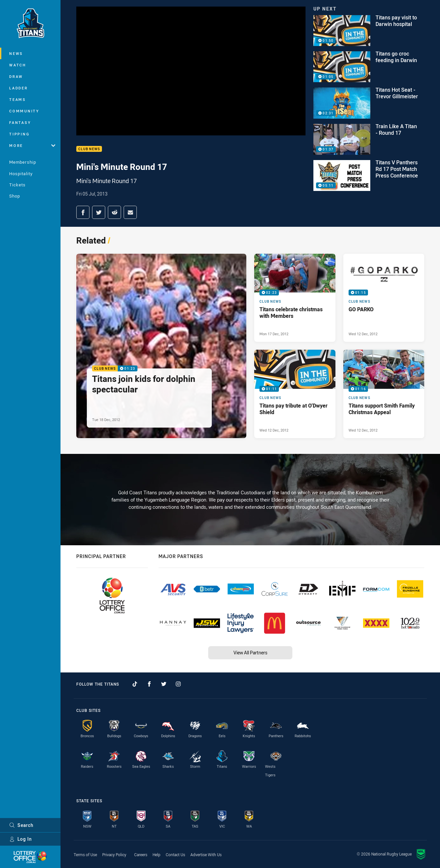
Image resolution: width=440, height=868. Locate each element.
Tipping (19, 134)
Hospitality (21, 174)
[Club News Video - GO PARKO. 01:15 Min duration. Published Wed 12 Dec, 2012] (384, 298)
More (32, 145)
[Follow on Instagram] (178, 684)
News (16, 53)
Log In (21, 839)
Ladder (19, 88)
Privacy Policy (114, 855)
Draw (16, 76)
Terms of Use (85, 855)
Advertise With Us (206, 855)
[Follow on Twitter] (164, 684)
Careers (141, 855)
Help (157, 855)
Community (24, 111)
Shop (15, 196)
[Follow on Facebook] (149, 684)
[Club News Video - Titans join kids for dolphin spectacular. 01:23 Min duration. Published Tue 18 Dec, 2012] (161, 346)
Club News (89, 149)
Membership (23, 162)
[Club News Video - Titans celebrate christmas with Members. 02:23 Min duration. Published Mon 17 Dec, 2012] (295, 298)
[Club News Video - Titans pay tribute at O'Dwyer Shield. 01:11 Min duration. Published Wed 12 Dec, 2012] (295, 394)
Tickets (17, 185)
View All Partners (250, 653)
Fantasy (20, 122)
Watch (18, 65)
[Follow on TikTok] (135, 684)
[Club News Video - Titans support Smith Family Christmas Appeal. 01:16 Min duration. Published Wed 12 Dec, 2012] (384, 394)
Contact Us (175, 855)
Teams (18, 99)
